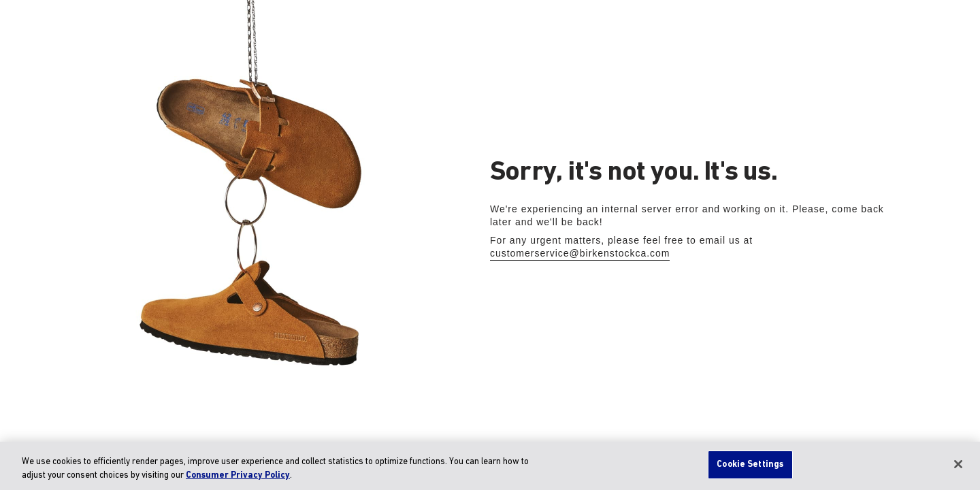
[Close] (958, 464)
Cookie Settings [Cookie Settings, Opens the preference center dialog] (750, 464)
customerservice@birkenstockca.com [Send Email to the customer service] (580, 253)
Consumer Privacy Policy (238, 475)
